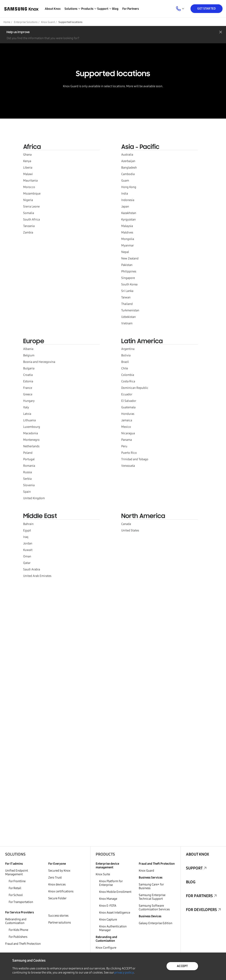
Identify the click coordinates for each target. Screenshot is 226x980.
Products (105, 854)
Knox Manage (108, 899)
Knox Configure (106, 948)
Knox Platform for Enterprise (111, 883)
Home (7, 22)
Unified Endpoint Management (17, 872)
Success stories (58, 916)
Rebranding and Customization (16, 921)
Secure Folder (57, 898)
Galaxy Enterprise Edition (156, 923)
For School (16, 895)
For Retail (15, 888)
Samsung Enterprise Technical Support (152, 897)
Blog (115, 9)
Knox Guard (48, 22)
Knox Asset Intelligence (115, 913)
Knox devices (57, 884)
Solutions (15, 854)
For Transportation (21, 902)
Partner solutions (60, 923)
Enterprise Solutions (26, 22)
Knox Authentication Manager (113, 928)
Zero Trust (55, 878)
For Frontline (17, 881)
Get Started (206, 9)
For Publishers (18, 937)
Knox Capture (108, 920)
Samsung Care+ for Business (151, 886)
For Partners (131, 9)
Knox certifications (61, 891)
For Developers (201, 910)
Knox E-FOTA (108, 906)
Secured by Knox (59, 871)
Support (194, 868)
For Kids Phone (18, 930)
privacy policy (124, 973)
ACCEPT (182, 966)
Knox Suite (103, 874)
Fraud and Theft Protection (23, 944)
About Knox (53, 9)
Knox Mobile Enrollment (115, 892)
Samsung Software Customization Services (154, 908)
